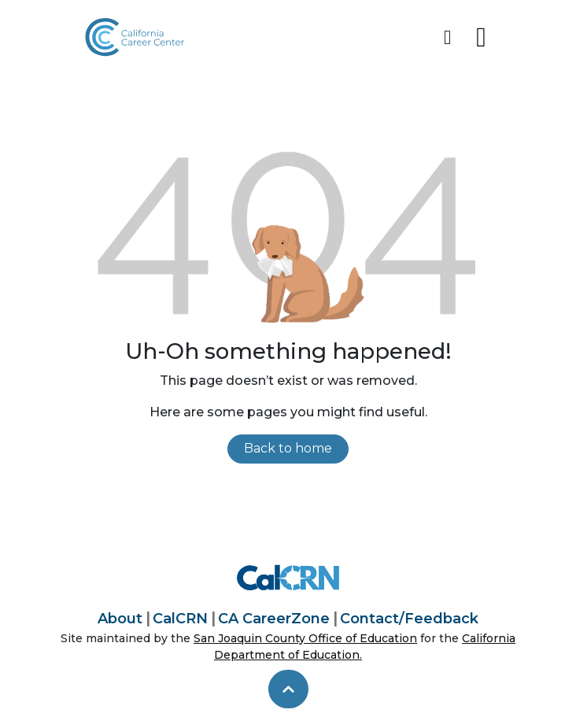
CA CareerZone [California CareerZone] (274, 619)
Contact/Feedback (409, 619)
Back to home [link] (288, 448)
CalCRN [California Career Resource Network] (180, 619)
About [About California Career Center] (120, 619)
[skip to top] (288, 689)
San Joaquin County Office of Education (305, 638)
